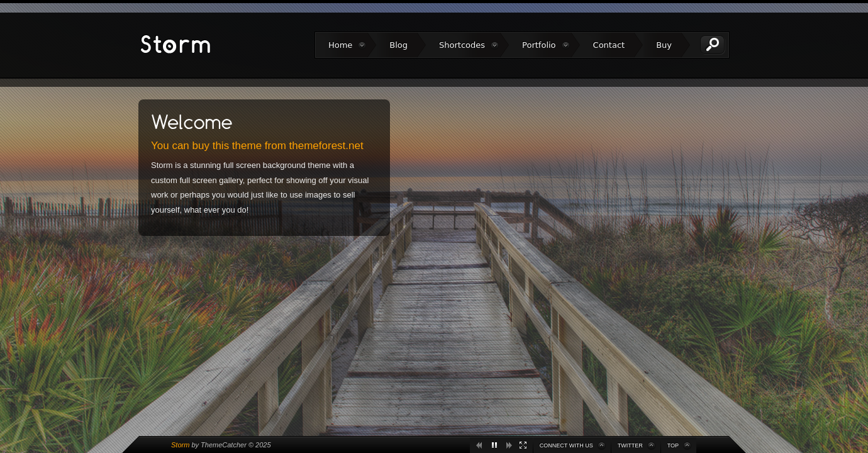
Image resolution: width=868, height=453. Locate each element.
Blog (398, 45)
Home (340, 45)
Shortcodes (462, 45)
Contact (609, 45)
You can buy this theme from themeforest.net (257, 146)
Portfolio (539, 45)
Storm (180, 445)
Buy (664, 45)
